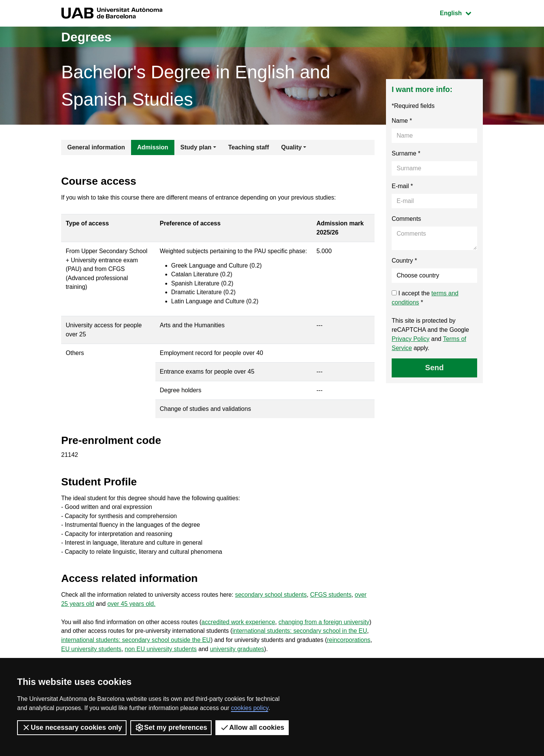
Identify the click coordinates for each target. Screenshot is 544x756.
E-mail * (402, 186)
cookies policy (250, 708)
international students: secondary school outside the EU (165, 654)
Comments (406, 219)
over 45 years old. (132, 617)
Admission (153, 147)
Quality (291, 147)
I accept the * (425, 298)
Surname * (406, 153)
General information (96, 147)
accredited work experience (241, 635)
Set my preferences (171, 727)
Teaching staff (249, 147)
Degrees (88, 37)
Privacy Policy (411, 339)
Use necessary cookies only (72, 727)
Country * (404, 261)
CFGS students (335, 608)
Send (434, 368)
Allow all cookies (252, 727)
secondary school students (275, 608)
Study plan (196, 147)
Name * (402, 121)
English (461, 12)
